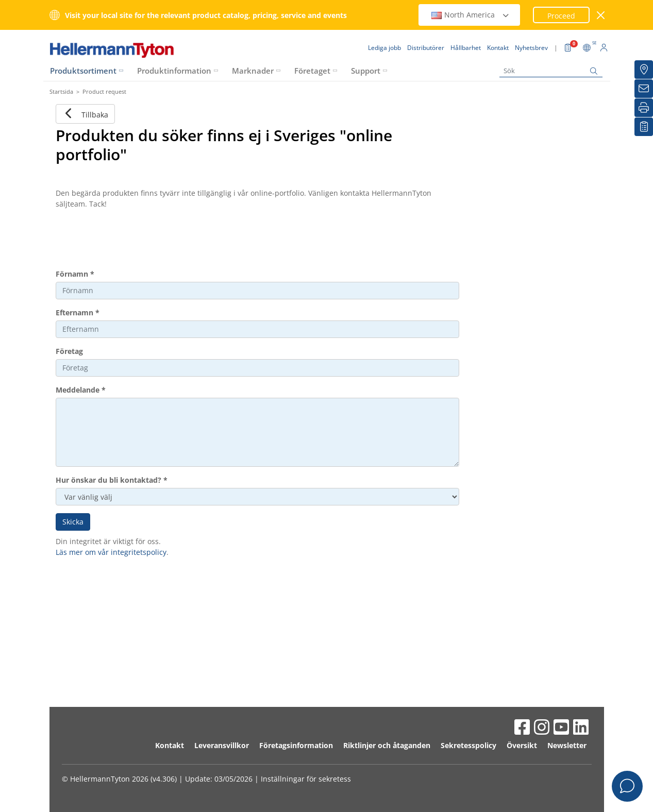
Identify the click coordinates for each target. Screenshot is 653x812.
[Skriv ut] (644, 108)
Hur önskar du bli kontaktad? (112, 480)
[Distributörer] (644, 70)
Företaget (312, 71)
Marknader (253, 71)
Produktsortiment (83, 71)
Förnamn (75, 274)
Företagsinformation (296, 745)
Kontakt (170, 745)
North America (471, 15)
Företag (69, 351)
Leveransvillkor (222, 745)
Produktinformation (174, 71)
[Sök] (551, 71)
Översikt (522, 745)
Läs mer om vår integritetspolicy (111, 552)
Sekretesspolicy (468, 745)
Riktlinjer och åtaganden (387, 745)
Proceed (561, 16)
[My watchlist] (644, 127)
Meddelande (81, 390)
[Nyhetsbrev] (644, 89)
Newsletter (567, 745)
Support (366, 71)
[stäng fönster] (601, 15)
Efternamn (78, 312)
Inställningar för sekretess (306, 779)
